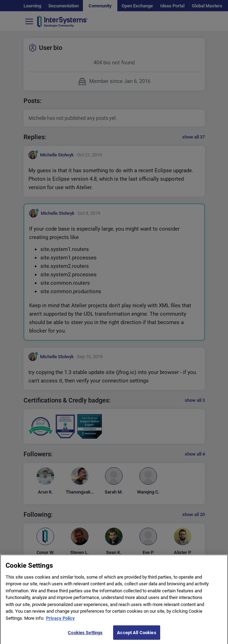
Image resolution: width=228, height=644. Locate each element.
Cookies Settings (85, 636)
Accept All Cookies (136, 636)
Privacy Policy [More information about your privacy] (60, 622)
